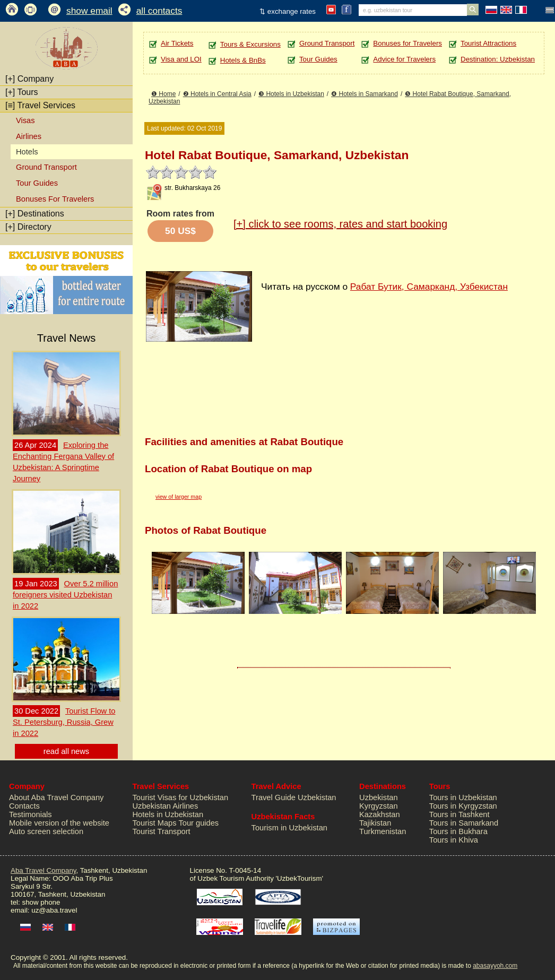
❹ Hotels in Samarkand (365, 94)
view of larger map (179, 497)
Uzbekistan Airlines (166, 806)
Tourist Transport (162, 831)
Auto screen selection (46, 831)
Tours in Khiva (454, 840)
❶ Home (163, 94)
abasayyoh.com (495, 966)
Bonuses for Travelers (407, 43)
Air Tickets (177, 43)
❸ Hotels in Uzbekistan (291, 94)
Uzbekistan (379, 797)
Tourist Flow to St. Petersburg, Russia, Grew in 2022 (64, 722)
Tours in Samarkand (464, 823)
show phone (41, 902)
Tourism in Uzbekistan (289, 828)
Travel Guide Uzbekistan (294, 797)
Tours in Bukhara (458, 831)
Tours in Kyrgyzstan (463, 806)
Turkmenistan (383, 831)
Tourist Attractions (488, 43)
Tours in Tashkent (459, 814)
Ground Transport (46, 167)
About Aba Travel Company (56, 797)
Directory (28, 227)
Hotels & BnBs (243, 60)
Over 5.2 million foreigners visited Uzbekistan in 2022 (65, 595)
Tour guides (198, 823)
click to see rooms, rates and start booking (340, 224)
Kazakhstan (380, 814)
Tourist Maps (155, 823)
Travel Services (40, 105)
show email (89, 11)
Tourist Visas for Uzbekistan (181, 797)
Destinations (35, 214)
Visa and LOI (181, 59)
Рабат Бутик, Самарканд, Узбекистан (429, 287)
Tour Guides (37, 183)
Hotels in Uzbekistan (168, 814)
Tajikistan (375, 823)
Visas (25, 120)
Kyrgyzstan (379, 806)
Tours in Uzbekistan (463, 797)
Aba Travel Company (43, 870)
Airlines (29, 136)
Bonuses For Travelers (55, 199)
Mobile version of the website (59, 823)
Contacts (24, 806)
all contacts (159, 11)
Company (29, 79)
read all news (66, 751)
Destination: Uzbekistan (498, 59)
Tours (22, 92)
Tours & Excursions (250, 44)
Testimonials (31, 814)
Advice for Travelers (404, 59)
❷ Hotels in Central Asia (217, 94)
